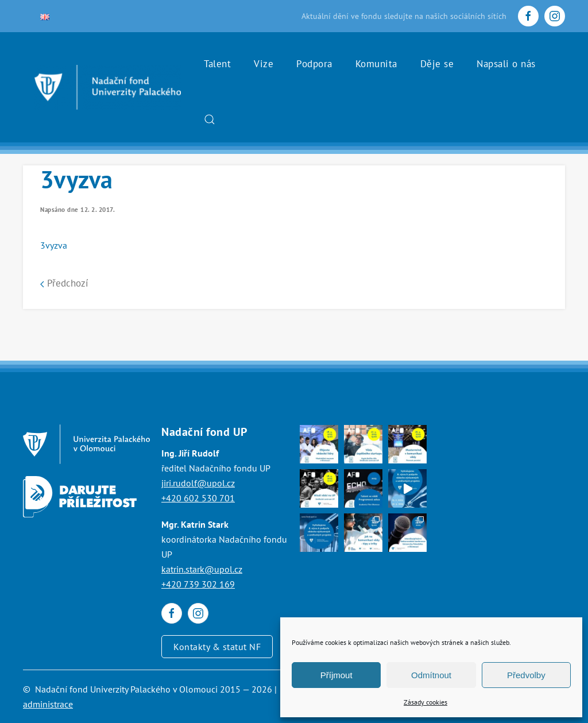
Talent (217, 64)
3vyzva (54, 245)
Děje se (437, 64)
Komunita (376, 64)
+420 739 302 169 (198, 584)
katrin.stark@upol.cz (202, 569)
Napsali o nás (506, 64)
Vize (264, 64)
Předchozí (64, 283)
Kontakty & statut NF (217, 647)
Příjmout (336, 675)
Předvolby (526, 675)
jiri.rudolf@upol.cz (198, 483)
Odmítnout (431, 675)
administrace (48, 704)
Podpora (314, 64)
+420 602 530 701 (198, 498)
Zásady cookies (425, 702)
